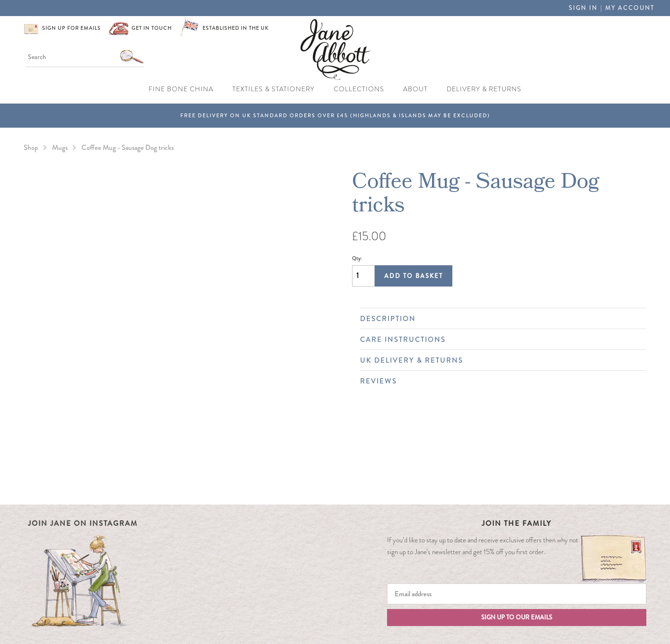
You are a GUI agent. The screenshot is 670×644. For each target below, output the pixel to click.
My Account (630, 8)
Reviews (498, 381)
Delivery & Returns (484, 89)
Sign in (583, 8)
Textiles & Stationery (273, 89)
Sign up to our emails (517, 617)
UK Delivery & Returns (498, 360)
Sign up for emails (71, 28)
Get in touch (152, 28)
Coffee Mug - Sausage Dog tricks (128, 148)
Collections (359, 89)
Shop (31, 148)
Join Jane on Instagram (83, 523)
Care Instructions (498, 339)
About (415, 89)
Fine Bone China (181, 89)
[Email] (517, 594)
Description (498, 319)
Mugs (60, 148)
